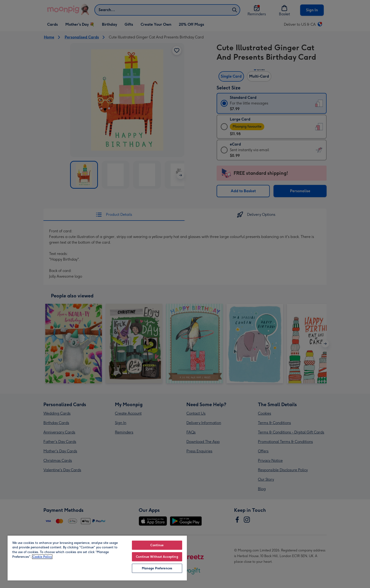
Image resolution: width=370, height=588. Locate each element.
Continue (157, 545)
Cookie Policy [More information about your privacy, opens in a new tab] (42, 557)
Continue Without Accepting (157, 557)
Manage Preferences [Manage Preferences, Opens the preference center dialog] (157, 568)
